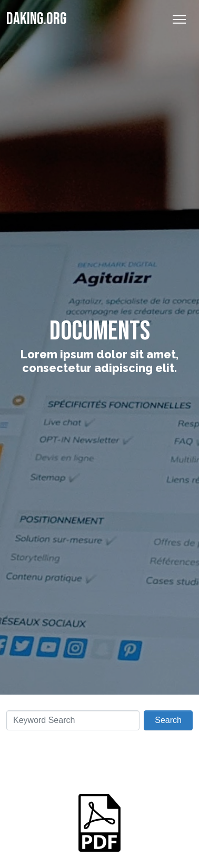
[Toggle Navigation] (179, 19)
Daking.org (36, 19)
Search (168, 720)
